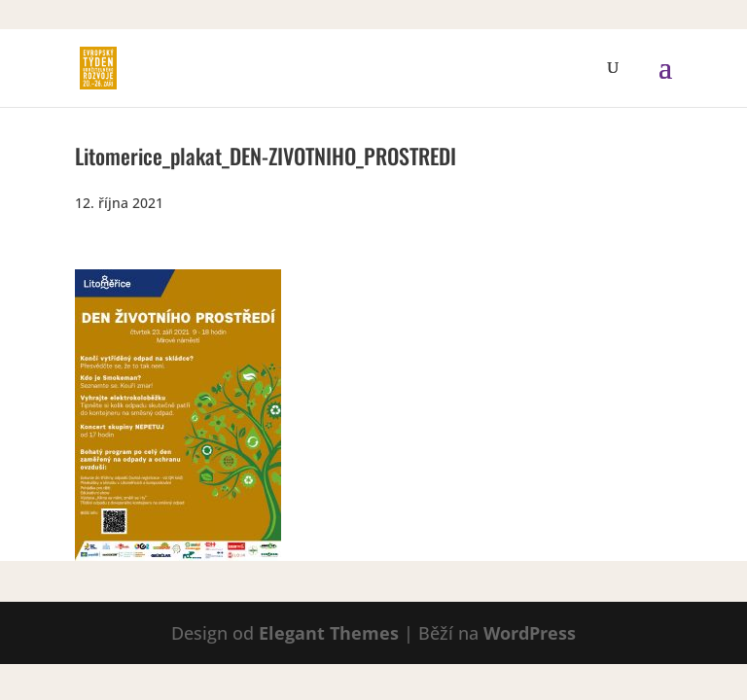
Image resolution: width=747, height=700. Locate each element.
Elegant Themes (329, 633)
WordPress (530, 633)
